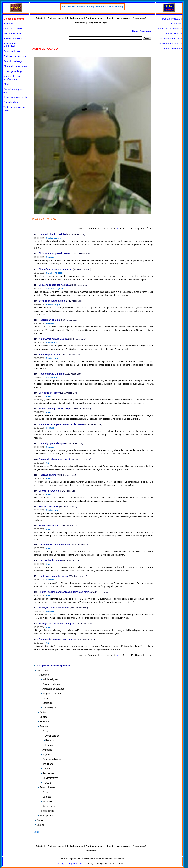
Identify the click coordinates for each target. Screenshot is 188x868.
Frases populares (13, 39)
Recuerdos (51, 343)
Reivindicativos (50, 778)
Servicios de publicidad (10, 45)
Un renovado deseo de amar (54, 545)
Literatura (47, 703)
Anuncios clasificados (170, 29)
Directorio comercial (171, 49)
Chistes (43, 717)
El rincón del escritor (15, 56)
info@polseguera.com (70, 864)
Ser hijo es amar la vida (52, 301)
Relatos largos (53, 304)
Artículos (43, 675)
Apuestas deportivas (52, 689)
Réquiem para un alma (51, 374)
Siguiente (140, 229)
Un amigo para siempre (52, 444)
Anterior (92, 229)
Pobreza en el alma (49, 320)
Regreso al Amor (48, 475)
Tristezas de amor (49, 507)
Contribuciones (12, 51)
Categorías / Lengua (98, 23)
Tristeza (46, 783)
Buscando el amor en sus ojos (56, 459)
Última (150, 229)
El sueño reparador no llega (54, 285)
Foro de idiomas (12, 102)
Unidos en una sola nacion (54, 576)
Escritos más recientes (118, 18)
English (40, 825)
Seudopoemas (46, 816)
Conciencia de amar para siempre (57, 639)
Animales (47, 750)
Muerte (45, 769)
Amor (49, 396)
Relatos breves (53, 238)
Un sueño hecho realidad (53, 234)
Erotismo (43, 722)
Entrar (135, 31)
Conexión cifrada (13, 29)
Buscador (176, 24)
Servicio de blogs (13, 61)
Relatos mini (52, 358)
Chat (6, 84)
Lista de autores (75, 18)
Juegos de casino (51, 694)
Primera (82, 229)
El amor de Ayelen (49, 491)
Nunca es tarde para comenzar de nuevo (61, 424)
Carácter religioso (55, 273)
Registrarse (146, 31)
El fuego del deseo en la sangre (56, 624)
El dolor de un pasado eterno (55, 254)
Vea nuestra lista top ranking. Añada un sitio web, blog (93, 7)
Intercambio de (12, 78)
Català (39, 820)
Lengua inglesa (173, 34)
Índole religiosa (50, 679)
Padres (48, 745)
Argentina (47, 755)
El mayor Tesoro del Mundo (54, 608)
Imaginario (47, 764)
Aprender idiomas (51, 684)
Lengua (46, 698)
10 (128, 229)
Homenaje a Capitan (50, 355)
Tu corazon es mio (49, 526)
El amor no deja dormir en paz (56, 409)
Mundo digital (49, 708)
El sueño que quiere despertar (56, 269)
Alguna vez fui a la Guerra (53, 339)
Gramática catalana (171, 39)
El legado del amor (49, 393)
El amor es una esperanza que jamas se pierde (65, 592)
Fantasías (50, 740)
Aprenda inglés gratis (15, 97)
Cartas (42, 712)
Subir (36, 832)
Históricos (47, 801)
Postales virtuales (172, 19)
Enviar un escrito (56, 18)
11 (132, 229)
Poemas (50, 257)
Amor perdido (52, 736)
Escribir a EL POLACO (44, 219)
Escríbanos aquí (12, 34)
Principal (8, 24)
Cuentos (46, 797)
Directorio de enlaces (15, 66)
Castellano (42, 670)
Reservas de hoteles (170, 44)
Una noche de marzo (50, 561)
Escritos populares (95, 18)
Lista (13, 71)
